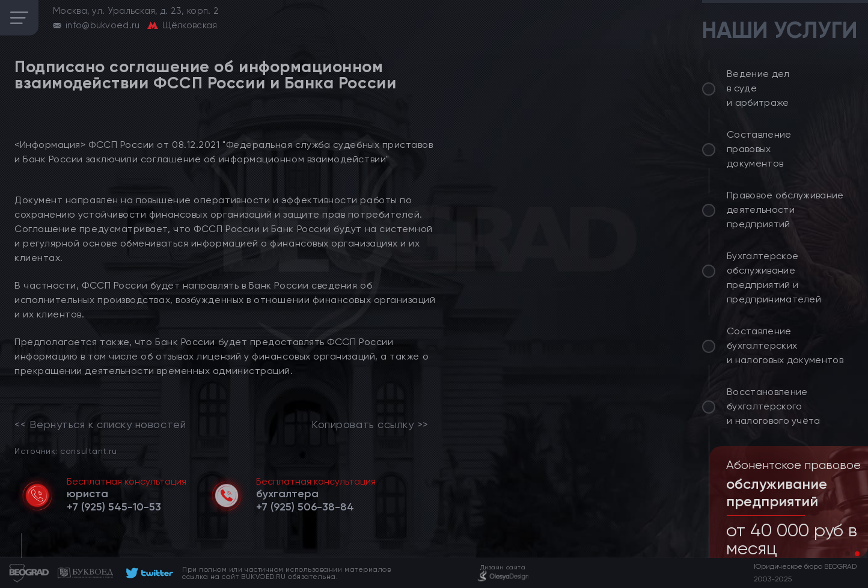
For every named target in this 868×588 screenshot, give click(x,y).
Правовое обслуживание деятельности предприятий (785, 210)
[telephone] (114, 507)
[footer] (148, 573)
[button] (848, 554)
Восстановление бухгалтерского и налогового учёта (774, 406)
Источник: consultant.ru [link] (66, 451)
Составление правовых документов (759, 149)
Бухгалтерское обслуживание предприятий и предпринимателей (774, 277)
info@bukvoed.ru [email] (103, 25)
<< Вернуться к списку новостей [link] (100, 424)
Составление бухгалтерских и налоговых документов (785, 345)
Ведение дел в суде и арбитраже (758, 88)
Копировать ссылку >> (370, 424)
